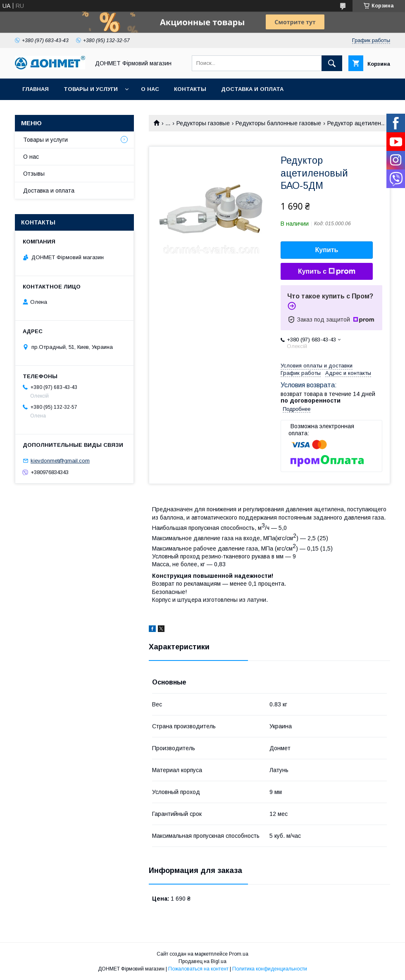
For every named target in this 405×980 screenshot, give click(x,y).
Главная (36, 89)
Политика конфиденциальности (270, 969)
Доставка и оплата (252, 89)
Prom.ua (239, 954)
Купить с (327, 272)
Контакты (190, 89)
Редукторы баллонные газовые (278, 123)
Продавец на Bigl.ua (202, 961)
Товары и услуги (91, 89)
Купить (327, 250)
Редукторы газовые (203, 123)
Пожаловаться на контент (198, 969)
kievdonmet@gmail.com (60, 461)
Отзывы (34, 174)
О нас (150, 89)
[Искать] (332, 63)
